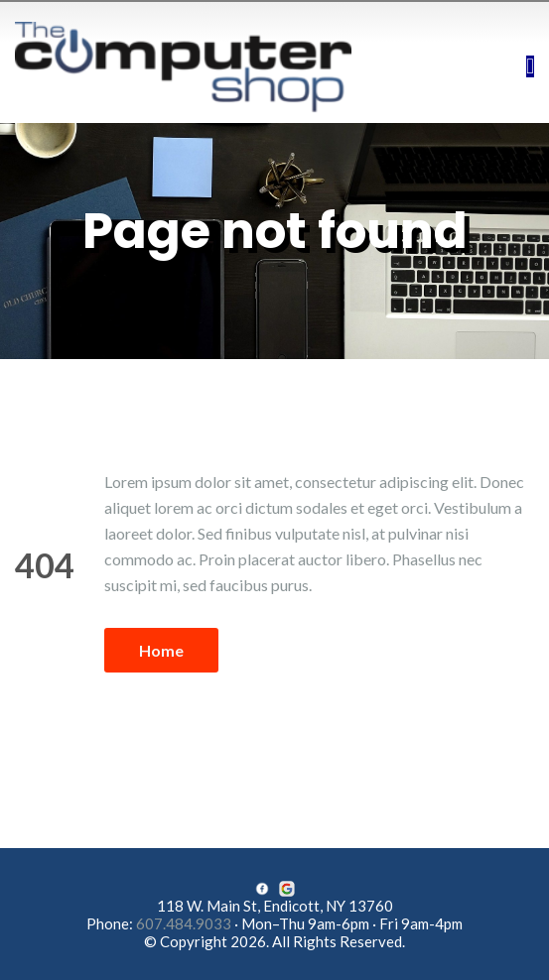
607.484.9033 (184, 923)
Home (161, 650)
